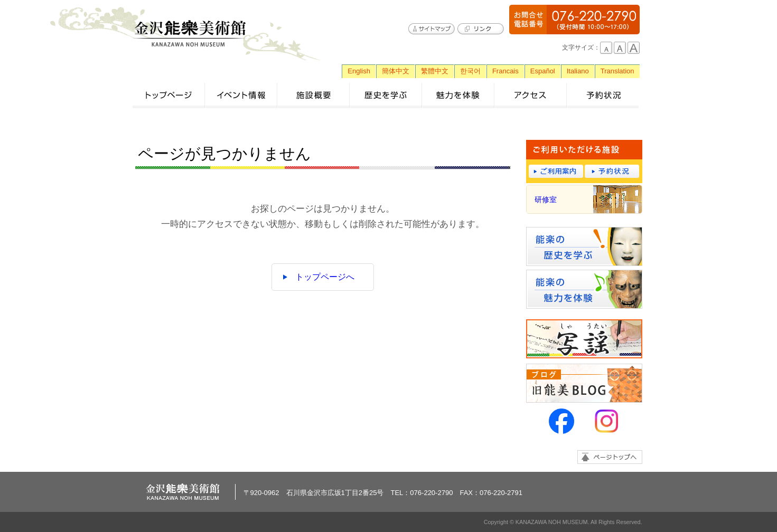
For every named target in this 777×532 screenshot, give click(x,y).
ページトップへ (610, 457)
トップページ (169, 95)
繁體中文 (435, 71)
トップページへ (325, 277)
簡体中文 (396, 71)
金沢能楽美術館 (191, 34)
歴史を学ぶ (386, 95)
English (359, 71)
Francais (505, 71)
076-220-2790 (574, 20)
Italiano (578, 71)
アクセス (531, 95)
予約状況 (603, 95)
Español (543, 71)
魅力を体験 (458, 95)
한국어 (470, 71)
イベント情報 (241, 95)
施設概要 (313, 95)
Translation (617, 71)
